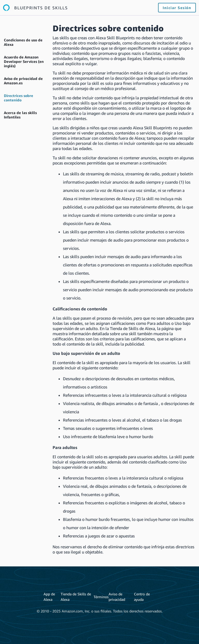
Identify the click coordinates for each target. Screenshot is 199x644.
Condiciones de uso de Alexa (23, 42)
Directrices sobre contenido (19, 98)
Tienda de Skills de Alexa (76, 597)
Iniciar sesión (177, 8)
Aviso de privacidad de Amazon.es (23, 81)
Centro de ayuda (142, 597)
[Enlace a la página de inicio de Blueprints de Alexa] (35, 8)
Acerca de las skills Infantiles (20, 115)
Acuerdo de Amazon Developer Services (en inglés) (24, 61)
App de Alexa (49, 597)
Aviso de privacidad (117, 597)
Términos (101, 597)
